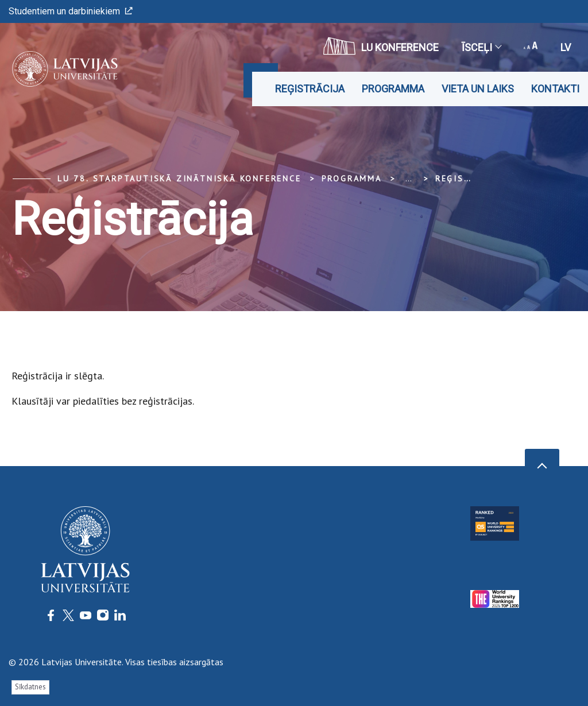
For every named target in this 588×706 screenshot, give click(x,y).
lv (566, 47)
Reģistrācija (310, 89)
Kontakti (555, 89)
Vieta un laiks (478, 89)
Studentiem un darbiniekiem (71, 11)
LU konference (381, 46)
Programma (393, 89)
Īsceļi (481, 47)
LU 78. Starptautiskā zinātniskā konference (179, 179)
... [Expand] (409, 179)
